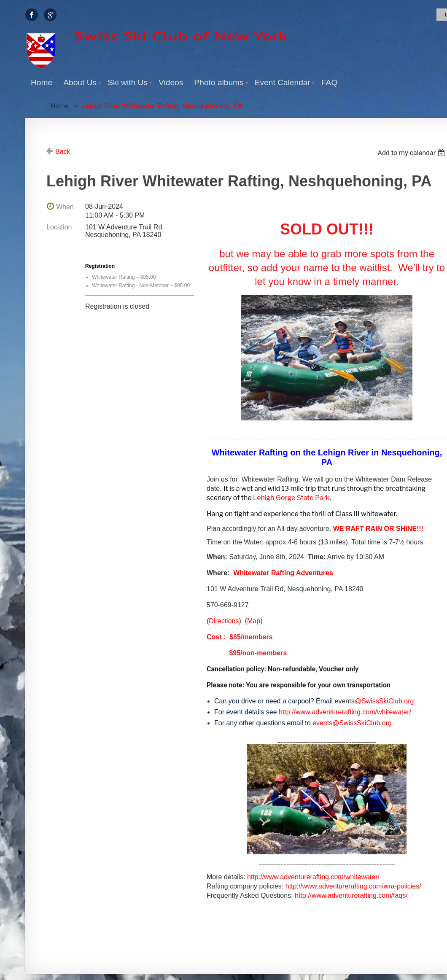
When (65, 207)
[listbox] (412, 153)
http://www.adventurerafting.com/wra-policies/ (353, 886)
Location (59, 227)
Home (60, 106)
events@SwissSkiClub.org (352, 723)
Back (63, 152)
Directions (224, 621)
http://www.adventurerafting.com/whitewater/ (313, 877)
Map (254, 621)
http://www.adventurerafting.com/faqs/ (351, 895)
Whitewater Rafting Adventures (283, 573)
